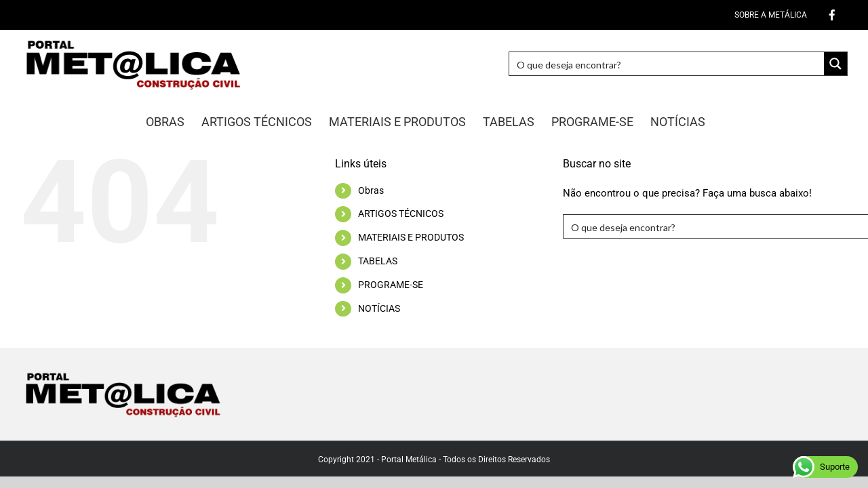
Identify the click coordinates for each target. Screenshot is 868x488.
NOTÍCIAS (379, 308)
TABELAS (378, 261)
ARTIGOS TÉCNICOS (401, 213)
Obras (371, 190)
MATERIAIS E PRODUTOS (411, 237)
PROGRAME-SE (391, 285)
